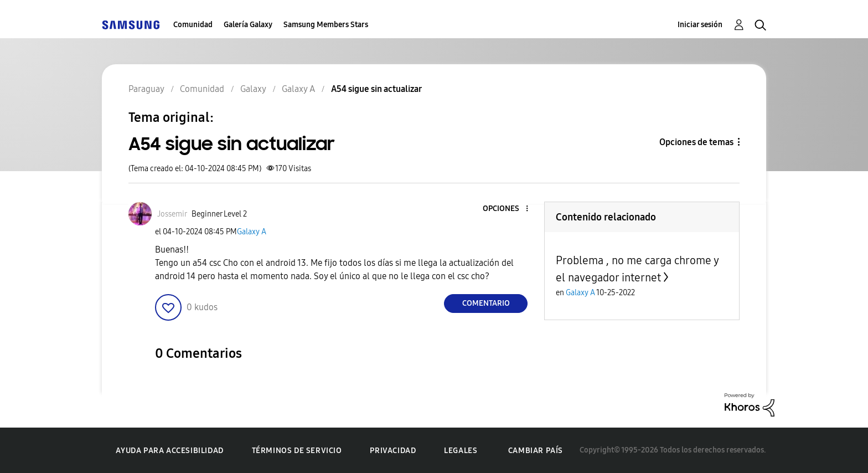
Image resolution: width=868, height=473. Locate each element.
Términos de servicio (297, 451)
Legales (461, 451)
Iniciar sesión (700, 25)
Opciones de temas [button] (696, 142)
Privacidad (393, 451)
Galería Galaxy (248, 25)
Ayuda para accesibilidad (169, 451)
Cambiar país (536, 451)
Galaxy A (252, 232)
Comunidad (193, 25)
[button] (509, 209)
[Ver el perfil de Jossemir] (172, 214)
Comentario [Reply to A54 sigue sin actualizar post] (486, 303)
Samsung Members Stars (326, 25)
